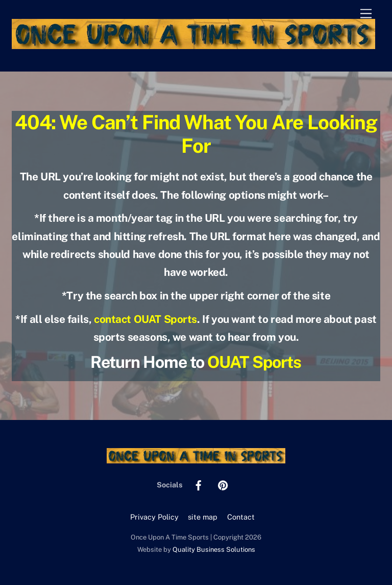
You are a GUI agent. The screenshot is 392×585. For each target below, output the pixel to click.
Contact (241, 517)
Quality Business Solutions (214, 549)
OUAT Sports (254, 362)
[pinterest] (223, 484)
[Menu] (366, 14)
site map (203, 517)
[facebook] (199, 484)
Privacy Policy (154, 517)
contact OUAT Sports (145, 319)
